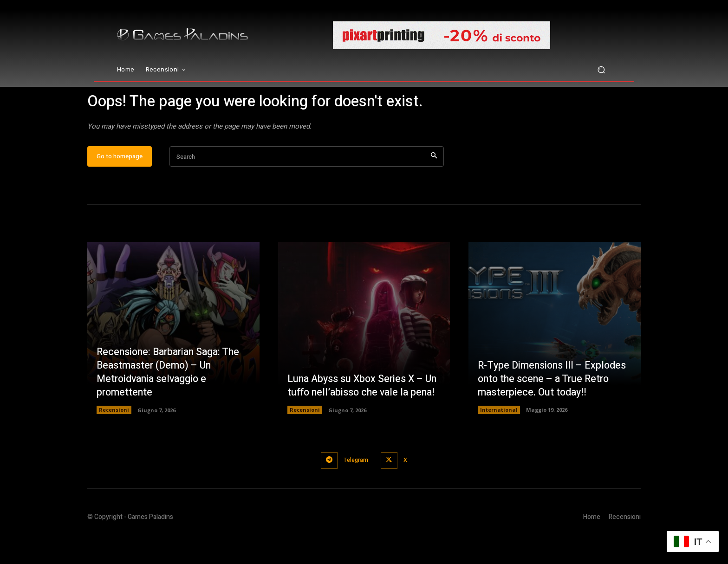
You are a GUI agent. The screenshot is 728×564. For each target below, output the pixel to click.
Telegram (355, 488)
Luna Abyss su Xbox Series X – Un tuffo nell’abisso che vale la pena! (357, 406)
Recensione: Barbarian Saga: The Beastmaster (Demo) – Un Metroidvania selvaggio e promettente (171, 400)
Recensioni (114, 438)
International (499, 438)
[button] (601, 70)
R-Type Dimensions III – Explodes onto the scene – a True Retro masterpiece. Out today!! (554, 406)
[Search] (434, 185)
